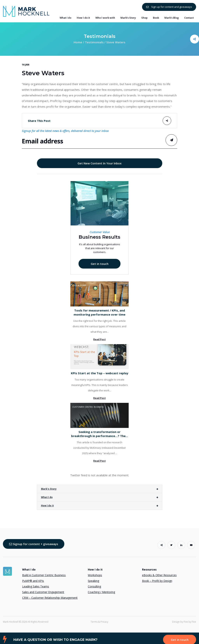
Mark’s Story (49, 489)
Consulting (94, 586)
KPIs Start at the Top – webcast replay (100, 373)
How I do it (47, 506)
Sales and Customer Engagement (43, 592)
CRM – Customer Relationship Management (50, 598)
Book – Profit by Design (157, 581)
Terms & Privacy (99, 622)
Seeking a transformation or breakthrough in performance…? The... (99, 434)
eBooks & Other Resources (159, 575)
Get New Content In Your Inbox (99, 163)
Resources (149, 569)
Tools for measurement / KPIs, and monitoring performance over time (99, 312)
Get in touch (100, 264)
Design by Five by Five (184, 622)
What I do (47, 497)
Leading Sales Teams (36, 586)
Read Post (99, 339)
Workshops (95, 575)
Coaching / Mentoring (101, 592)
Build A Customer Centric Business (44, 575)
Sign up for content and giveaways (169, 7)
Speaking (93, 581)
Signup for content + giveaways (34, 544)
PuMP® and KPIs (33, 581)
